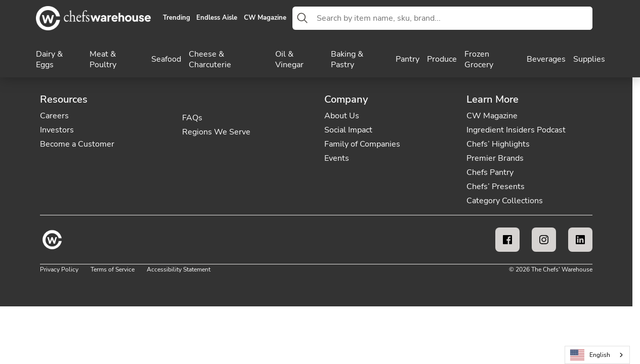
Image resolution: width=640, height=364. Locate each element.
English (590, 355)
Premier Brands (495, 158)
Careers (54, 116)
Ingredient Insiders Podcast (516, 130)
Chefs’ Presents (496, 187)
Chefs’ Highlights (498, 144)
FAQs (192, 118)
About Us (342, 116)
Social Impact (348, 130)
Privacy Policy (59, 269)
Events (337, 158)
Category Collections (505, 201)
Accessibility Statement (179, 269)
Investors (57, 130)
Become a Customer (77, 144)
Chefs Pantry (490, 172)
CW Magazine (265, 18)
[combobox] (453, 18)
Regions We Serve (216, 132)
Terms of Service (113, 269)
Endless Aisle (217, 18)
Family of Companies (362, 144)
